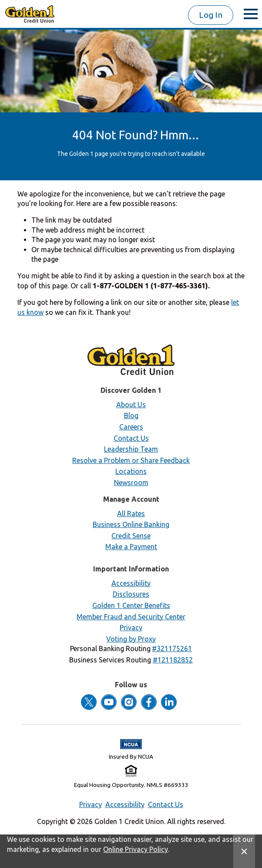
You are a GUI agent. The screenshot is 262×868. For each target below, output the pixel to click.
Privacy (131, 628)
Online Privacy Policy (136, 849)
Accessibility (131, 583)
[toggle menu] (251, 14)
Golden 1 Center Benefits (131, 605)
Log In (211, 15)
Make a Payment (131, 547)
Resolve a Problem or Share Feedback (131, 460)
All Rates (131, 513)
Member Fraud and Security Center (131, 617)
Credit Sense (131, 536)
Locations (131, 471)
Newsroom (131, 483)
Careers (131, 427)
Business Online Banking (131, 524)
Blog (131, 415)
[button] (172, 648)
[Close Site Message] (244, 851)
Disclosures (131, 594)
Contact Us (131, 438)
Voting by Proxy (131, 639)
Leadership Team (131, 449)
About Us (131, 405)
